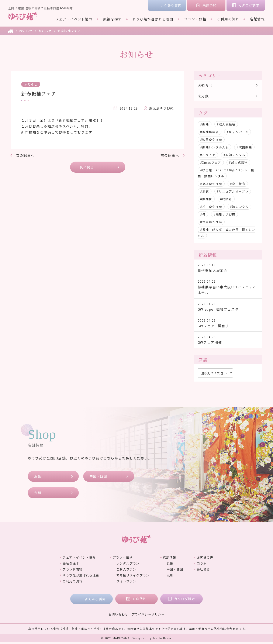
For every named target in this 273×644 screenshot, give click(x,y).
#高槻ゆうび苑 (211, 184)
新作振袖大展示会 (228, 268)
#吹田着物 (238, 184)
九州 (38, 494)
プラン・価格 (195, 19)
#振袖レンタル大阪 (214, 147)
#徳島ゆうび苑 (211, 222)
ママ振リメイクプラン (133, 577)
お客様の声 (212, 559)
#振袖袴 (206, 199)
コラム (208, 565)
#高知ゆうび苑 (224, 214)
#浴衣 (205, 192)
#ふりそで (208, 155)
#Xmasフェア (211, 163)
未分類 (203, 96)
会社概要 (210, 571)
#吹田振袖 (245, 147)
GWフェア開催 (228, 341)
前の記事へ (170, 155)
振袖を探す (113, 19)
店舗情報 (257, 19)
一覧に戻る (85, 167)
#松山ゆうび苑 (211, 207)
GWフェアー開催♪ (228, 324)
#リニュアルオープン (233, 192)
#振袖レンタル (234, 155)
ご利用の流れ (228, 19)
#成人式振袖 (226, 124)
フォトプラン (126, 583)
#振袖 (205, 124)
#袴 (203, 214)
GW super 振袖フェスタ (228, 308)
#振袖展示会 (210, 132)
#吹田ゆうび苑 (211, 140)
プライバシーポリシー (148, 616)
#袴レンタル (239, 207)
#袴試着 (226, 199)
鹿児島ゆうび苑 (162, 108)
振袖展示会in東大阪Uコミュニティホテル (228, 288)
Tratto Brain (162, 640)
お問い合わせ (118, 616)
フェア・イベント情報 (74, 19)
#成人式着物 (239, 163)
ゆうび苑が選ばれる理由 (153, 19)
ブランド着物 (66, 571)
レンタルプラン (127, 565)
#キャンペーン (238, 132)
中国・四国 (98, 478)
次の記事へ (25, 155)
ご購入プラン (126, 571)
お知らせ (26, 31)
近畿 (38, 478)
